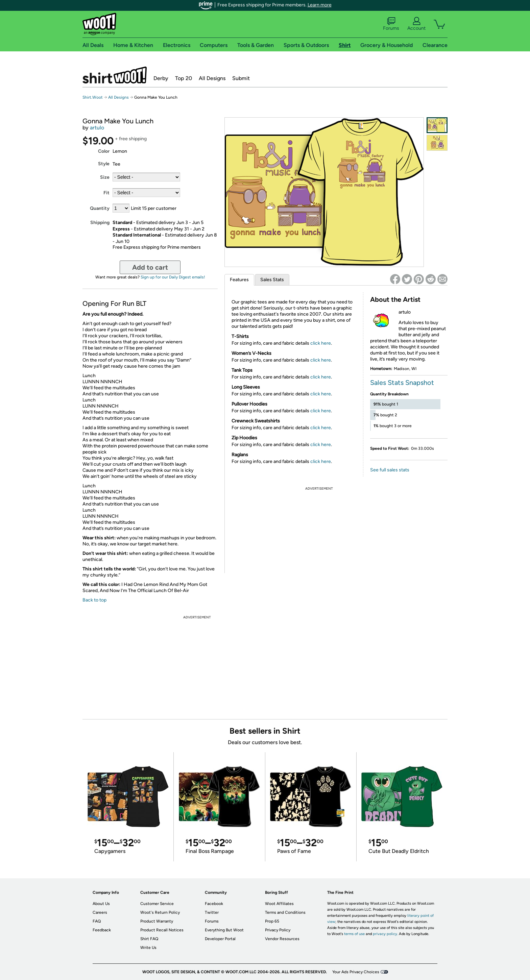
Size (105, 177)
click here (321, 343)
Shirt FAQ (149, 939)
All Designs (212, 78)
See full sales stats (390, 470)
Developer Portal (220, 939)
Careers (100, 912)
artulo (97, 128)
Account (416, 24)
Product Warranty (157, 921)
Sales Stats (272, 280)
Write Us (148, 948)
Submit (241, 78)
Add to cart (150, 267)
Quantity (100, 208)
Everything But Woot (224, 930)
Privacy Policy (278, 930)
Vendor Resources (282, 939)
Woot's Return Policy (160, 912)
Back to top (94, 600)
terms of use (354, 934)
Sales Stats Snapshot (402, 383)
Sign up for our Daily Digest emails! (173, 277)
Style (104, 164)
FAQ (97, 921)
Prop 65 (272, 921)
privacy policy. (385, 934)
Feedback (102, 930)
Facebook (214, 904)
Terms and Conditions (285, 912)
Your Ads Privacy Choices (356, 972)
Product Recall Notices (162, 930)
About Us (101, 904)
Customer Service (157, 904)
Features (239, 280)
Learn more (320, 5)
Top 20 (184, 78)
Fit (106, 193)
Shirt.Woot (115, 75)
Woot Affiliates (279, 904)
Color (104, 151)
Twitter (212, 912)
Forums (391, 24)
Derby (161, 78)
